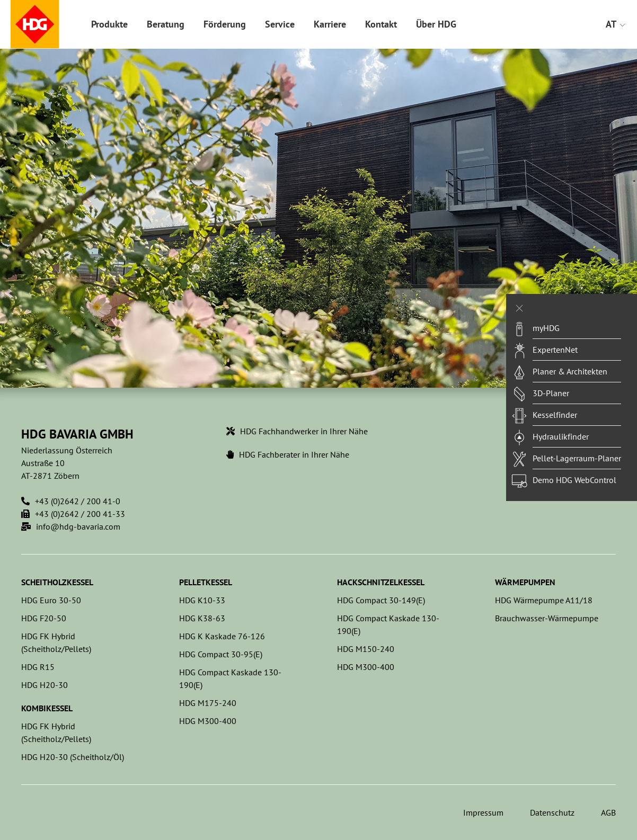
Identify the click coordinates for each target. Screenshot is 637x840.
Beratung (166, 24)
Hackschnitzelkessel (381, 582)
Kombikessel (47, 708)
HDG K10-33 (202, 600)
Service (280, 24)
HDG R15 (38, 667)
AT (616, 24)
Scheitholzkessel (57, 582)
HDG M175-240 (208, 703)
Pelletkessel (206, 582)
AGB (608, 812)
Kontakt (381, 24)
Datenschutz (552, 812)
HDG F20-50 (44, 618)
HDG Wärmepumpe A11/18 (544, 600)
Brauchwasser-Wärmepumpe (547, 618)
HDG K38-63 (202, 618)
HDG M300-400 (208, 721)
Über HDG (436, 24)
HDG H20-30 (45, 685)
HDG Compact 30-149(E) (381, 600)
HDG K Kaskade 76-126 (222, 636)
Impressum (483, 812)
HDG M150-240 (366, 649)
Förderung (225, 24)
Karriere (330, 24)
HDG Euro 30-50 (51, 600)
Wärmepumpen (525, 582)
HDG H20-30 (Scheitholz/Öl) (73, 757)
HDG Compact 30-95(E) (221, 654)
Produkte (109, 24)
